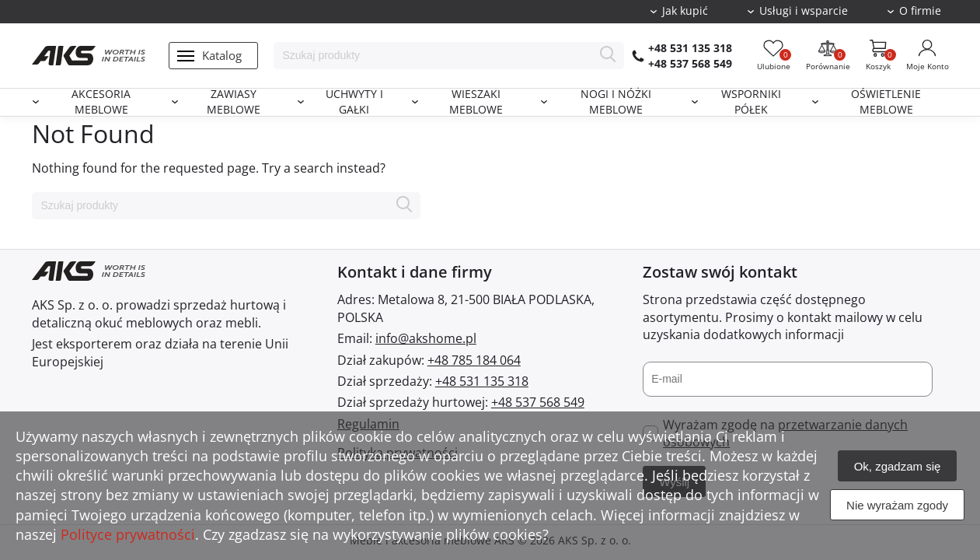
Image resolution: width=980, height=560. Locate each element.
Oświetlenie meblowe (886, 102)
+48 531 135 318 (690, 48)
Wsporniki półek (751, 102)
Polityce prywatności (128, 534)
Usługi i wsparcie (804, 11)
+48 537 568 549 (690, 63)
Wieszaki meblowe (476, 102)
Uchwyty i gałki (354, 102)
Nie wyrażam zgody (897, 505)
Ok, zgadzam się (898, 466)
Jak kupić (685, 11)
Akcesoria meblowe (101, 102)
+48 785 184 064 (474, 360)
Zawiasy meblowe (234, 102)
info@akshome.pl (426, 338)
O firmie (920, 11)
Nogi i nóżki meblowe (616, 102)
